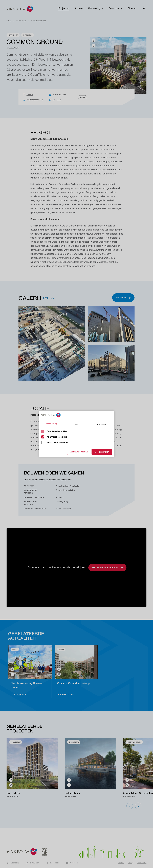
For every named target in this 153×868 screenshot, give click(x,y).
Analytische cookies (57, 437)
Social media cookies (57, 443)
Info (77, 424)
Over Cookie (102, 424)
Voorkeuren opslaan (79, 452)
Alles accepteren (102, 452)
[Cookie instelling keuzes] (77, 434)
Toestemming (51, 424)
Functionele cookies (57, 431)
